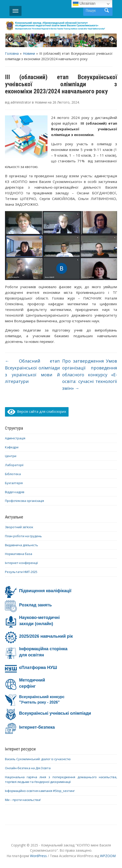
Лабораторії (14, 465)
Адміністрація (15, 438)
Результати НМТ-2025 (21, 572)
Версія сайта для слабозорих (37, 411)
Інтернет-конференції (21, 563)
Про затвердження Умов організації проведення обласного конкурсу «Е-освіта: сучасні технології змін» (90, 375)
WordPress (38, 856)
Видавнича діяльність (22, 545)
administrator (21, 102)
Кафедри (12, 447)
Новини (29, 53)
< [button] (11, 39)
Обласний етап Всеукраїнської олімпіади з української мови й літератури (33, 371)
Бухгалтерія (14, 483)
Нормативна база (19, 554)
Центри (11, 456)
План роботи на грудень (23, 536)
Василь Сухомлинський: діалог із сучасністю (38, 759)
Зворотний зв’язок (19, 527)
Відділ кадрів (15, 492)
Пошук (107, 10)
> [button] (111, 39)
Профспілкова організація (24, 501)
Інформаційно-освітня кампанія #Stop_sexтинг (40, 791)
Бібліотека (13, 474)
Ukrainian (84, 4)
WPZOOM (108, 856)
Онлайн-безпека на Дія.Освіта (28, 768)
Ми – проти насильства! (23, 800)
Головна (12, 53)
